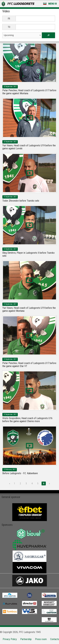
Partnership (26, 639)
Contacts (55, 639)
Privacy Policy (10, 639)
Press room (41, 639)
